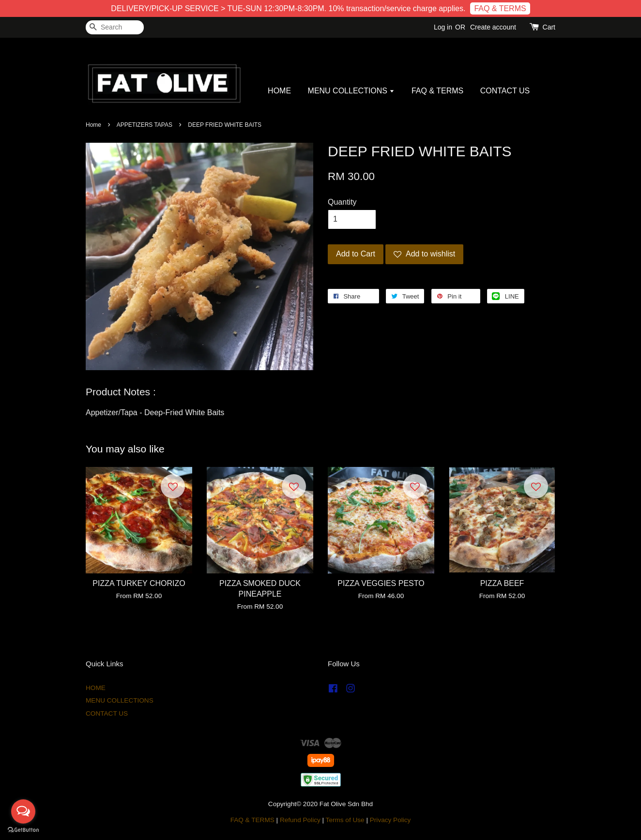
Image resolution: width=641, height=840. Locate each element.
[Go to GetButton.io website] (23, 830)
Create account (493, 27)
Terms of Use (345, 820)
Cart (549, 27)
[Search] (115, 27)
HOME (279, 91)
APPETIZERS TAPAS (145, 125)
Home (93, 125)
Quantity (342, 202)
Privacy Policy (390, 820)
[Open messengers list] (23, 811)
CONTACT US (505, 91)
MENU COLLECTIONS (351, 91)
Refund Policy (300, 820)
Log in (443, 27)
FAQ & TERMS (500, 8)
